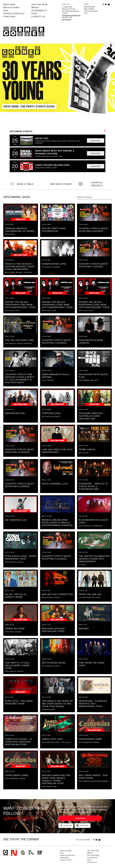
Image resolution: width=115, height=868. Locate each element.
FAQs (34, 14)
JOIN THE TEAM (39, 4)
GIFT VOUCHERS (93, 855)
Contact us (38, 17)
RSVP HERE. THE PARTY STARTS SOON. (29, 107)
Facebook (66, 826)
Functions (9, 17)
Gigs (6, 11)
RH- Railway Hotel (31, 852)
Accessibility (39, 11)
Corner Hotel (24, 32)
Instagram (82, 826)
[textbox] (94, 197)
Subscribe (80, 818)
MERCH (35, 7)
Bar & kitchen (11, 7)
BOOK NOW (9, 4)
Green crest (23, 853)
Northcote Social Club (14, 853)
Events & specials (14, 14)
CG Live (40, 853)
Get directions (67, 20)
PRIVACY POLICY (66, 860)
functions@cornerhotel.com (71, 15)
